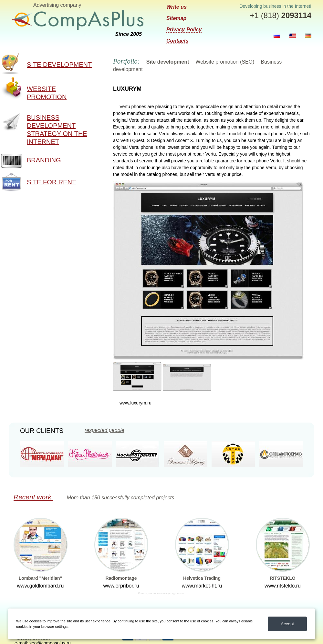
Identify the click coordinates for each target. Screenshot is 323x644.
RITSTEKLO (282, 578)
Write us (177, 7)
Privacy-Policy (184, 30)
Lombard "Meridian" (41, 578)
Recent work (33, 497)
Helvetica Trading (202, 578)
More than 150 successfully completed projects (121, 498)
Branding (44, 160)
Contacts (177, 41)
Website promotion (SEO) (225, 62)
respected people (104, 430)
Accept (287, 624)
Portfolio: (126, 61)
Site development (59, 65)
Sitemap (176, 18)
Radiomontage (121, 578)
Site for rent (51, 182)
